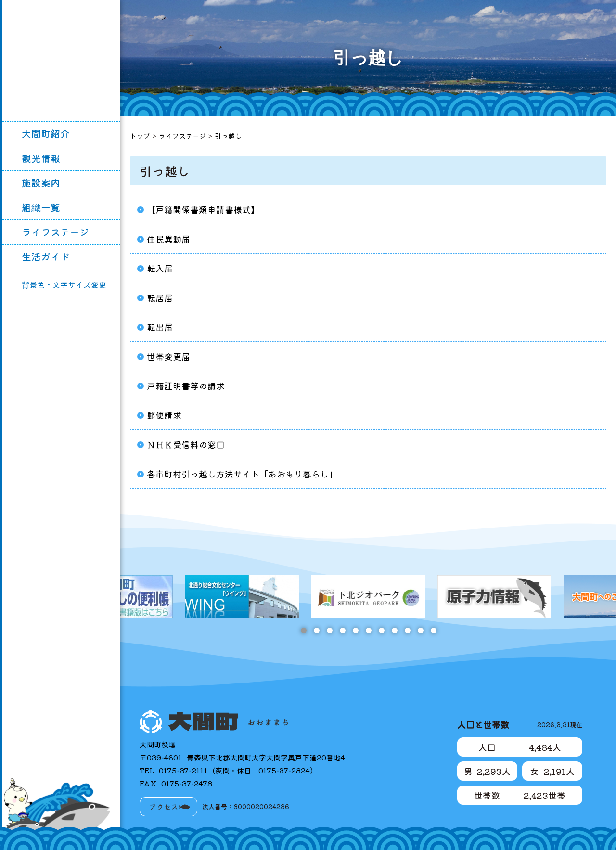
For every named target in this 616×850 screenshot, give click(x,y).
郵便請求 (164, 415)
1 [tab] (303, 631)
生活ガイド (46, 256)
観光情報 (41, 158)
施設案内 (41, 183)
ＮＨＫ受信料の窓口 (186, 444)
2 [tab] (316, 631)
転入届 (160, 268)
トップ (140, 136)
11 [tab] (433, 631)
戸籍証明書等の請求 (186, 386)
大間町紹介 (46, 134)
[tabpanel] (368, 597)
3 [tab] (329, 631)
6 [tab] (368, 631)
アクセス (164, 806)
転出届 (160, 327)
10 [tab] (420, 631)
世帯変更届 (168, 356)
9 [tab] (407, 631)
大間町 (62, 61)
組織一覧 (41, 207)
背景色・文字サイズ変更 (64, 284)
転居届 (160, 297)
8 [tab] (394, 631)
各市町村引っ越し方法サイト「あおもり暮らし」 (242, 474)
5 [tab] (355, 631)
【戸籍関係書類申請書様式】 (203, 209)
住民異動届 (168, 239)
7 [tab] (381, 631)
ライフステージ (55, 232)
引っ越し (228, 136)
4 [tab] (342, 631)
